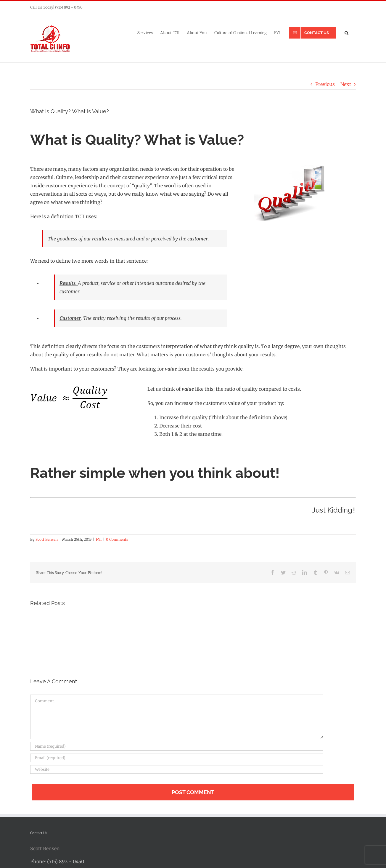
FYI (99, 539)
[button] (346, 32)
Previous (325, 84)
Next (346, 84)
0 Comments (117, 539)
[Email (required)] (177, 758)
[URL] (177, 769)
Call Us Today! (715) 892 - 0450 (56, 7)
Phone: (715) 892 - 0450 (57, 861)
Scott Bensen (47, 539)
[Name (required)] (177, 746)
